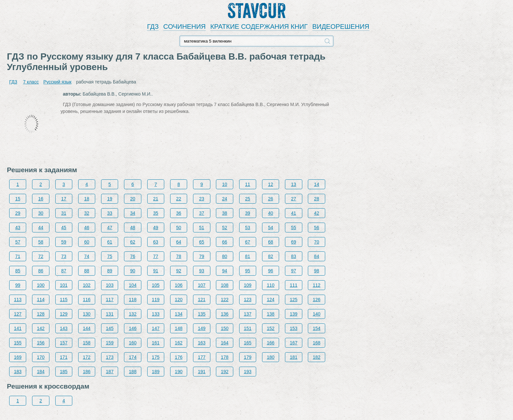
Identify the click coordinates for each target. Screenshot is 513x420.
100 (41, 285)
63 (156, 242)
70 (317, 242)
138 (270, 314)
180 (270, 357)
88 (87, 271)
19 (110, 199)
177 (202, 357)
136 (225, 314)
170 (41, 357)
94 (225, 271)
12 (271, 184)
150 (225, 328)
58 (41, 242)
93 (202, 271)
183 (18, 372)
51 (202, 228)
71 (18, 256)
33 (110, 213)
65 (202, 242)
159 (110, 343)
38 (225, 213)
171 (64, 357)
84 (317, 256)
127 (18, 314)
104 (133, 285)
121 (202, 300)
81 (248, 256)
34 (133, 213)
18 (87, 199)
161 (156, 343)
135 (202, 314)
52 (225, 228)
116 (87, 300)
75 (110, 256)
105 (156, 285)
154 (317, 328)
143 (64, 328)
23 (202, 199)
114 (41, 300)
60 (87, 242)
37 (202, 213)
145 (110, 328)
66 (225, 242)
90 (133, 271)
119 (156, 300)
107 (202, 285)
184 (41, 372)
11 (248, 184)
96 (271, 271)
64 (179, 242)
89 (110, 271)
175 (156, 357)
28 (317, 199)
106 (178, 285)
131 (110, 314)
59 (64, 242)
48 (133, 228)
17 (64, 199)
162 (178, 343)
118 (133, 300)
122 (225, 300)
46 (87, 228)
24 (225, 199)
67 (248, 242)
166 (270, 343)
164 (225, 343)
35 (156, 213)
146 (133, 328)
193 (248, 372)
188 (133, 372)
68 (271, 242)
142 (41, 328)
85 (18, 271)
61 (110, 242)
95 (248, 271)
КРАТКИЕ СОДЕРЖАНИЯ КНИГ (259, 27)
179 (248, 357)
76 (133, 256)
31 (64, 213)
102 (87, 285)
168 (317, 343)
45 (64, 228)
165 (248, 343)
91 (156, 271)
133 (156, 314)
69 (294, 242)
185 (64, 372)
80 (225, 256)
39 (248, 213)
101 (64, 285)
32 (87, 213)
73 (64, 256)
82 (271, 256)
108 (225, 285)
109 (248, 285)
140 (317, 314)
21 (156, 199)
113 (18, 300)
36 (179, 213)
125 (294, 300)
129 (64, 314)
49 (156, 228)
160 (133, 343)
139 (294, 314)
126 (317, 300)
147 (156, 328)
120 (178, 300)
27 (294, 199)
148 (178, 328)
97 (294, 271)
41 (294, 213)
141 (18, 328)
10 (225, 184)
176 (178, 357)
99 (18, 285)
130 (87, 314)
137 (248, 314)
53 (248, 228)
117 (110, 300)
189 (156, 372)
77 (156, 256)
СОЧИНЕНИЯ (185, 27)
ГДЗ (153, 27)
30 (41, 213)
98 (317, 271)
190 (178, 372)
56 (317, 228)
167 (294, 343)
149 (202, 328)
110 (270, 285)
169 (18, 357)
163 (202, 343)
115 (64, 300)
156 (41, 343)
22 (179, 199)
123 (248, 300)
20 (133, 199)
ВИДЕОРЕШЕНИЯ (341, 27)
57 (18, 242)
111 (294, 285)
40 (271, 213)
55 (294, 228)
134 (178, 314)
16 (41, 199)
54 (271, 228)
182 (317, 357)
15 (18, 199)
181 (294, 357)
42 (317, 213)
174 (133, 357)
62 (133, 242)
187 (110, 372)
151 (248, 328)
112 (317, 285)
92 (179, 271)
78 (179, 256)
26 (271, 199)
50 (179, 228)
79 (202, 256)
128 (41, 314)
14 (317, 184)
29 (18, 213)
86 (41, 271)
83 (294, 256)
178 (225, 357)
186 (87, 372)
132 (133, 314)
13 (294, 184)
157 (64, 343)
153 (294, 328)
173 (110, 357)
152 (270, 328)
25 (248, 199)
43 (18, 228)
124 (270, 300)
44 (41, 228)
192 (225, 372)
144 (87, 328)
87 (64, 271)
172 (87, 357)
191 (202, 372)
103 (110, 285)
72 (41, 256)
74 (87, 256)
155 (18, 343)
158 (87, 343)
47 (110, 228)
